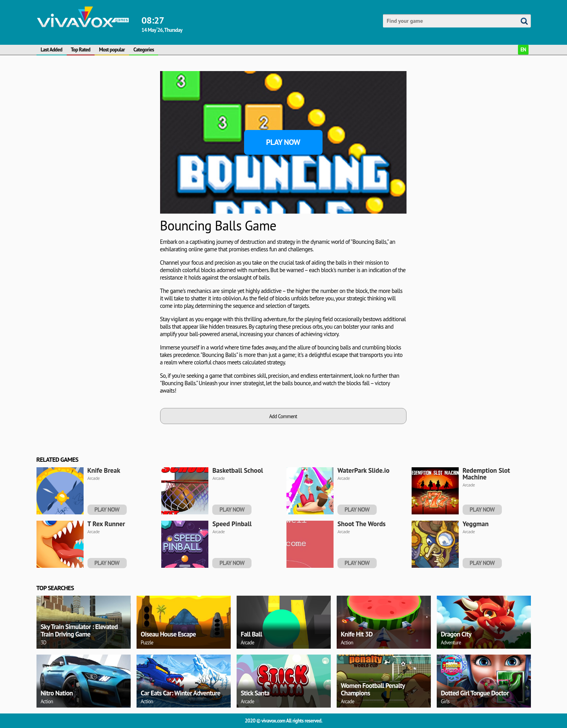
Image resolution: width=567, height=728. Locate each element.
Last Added (52, 50)
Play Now (283, 142)
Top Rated (81, 50)
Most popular (112, 50)
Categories (144, 50)
